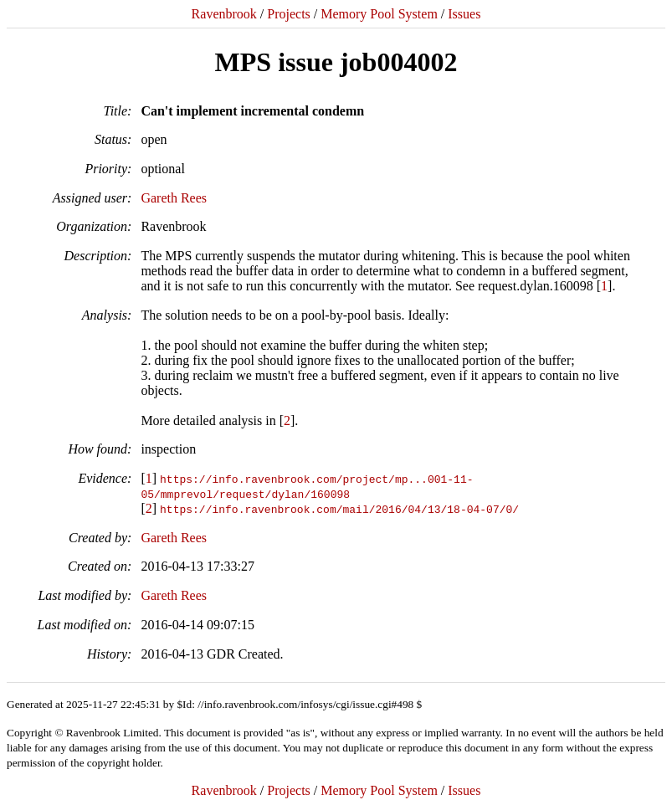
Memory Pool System (379, 14)
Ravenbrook (224, 14)
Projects (289, 14)
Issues (464, 14)
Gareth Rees (174, 198)
